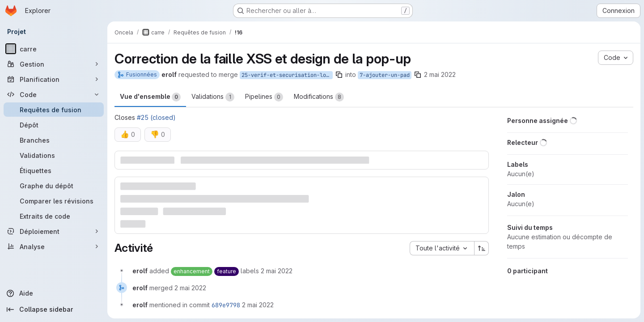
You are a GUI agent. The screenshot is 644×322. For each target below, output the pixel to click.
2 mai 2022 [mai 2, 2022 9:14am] (440, 74)
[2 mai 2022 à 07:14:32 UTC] (277, 271)
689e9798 (226, 305)
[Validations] (54, 155)
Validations (213, 97)
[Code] (54, 94)
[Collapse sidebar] (54, 309)
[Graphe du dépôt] (54, 186)
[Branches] (54, 140)
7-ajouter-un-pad (385, 75)
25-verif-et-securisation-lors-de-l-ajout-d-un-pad (287, 75)
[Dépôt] (54, 125)
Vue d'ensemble (150, 97)
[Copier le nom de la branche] (339, 75)
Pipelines (264, 97)
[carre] (54, 49)
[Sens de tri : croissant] (482, 248)
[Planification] (54, 79)
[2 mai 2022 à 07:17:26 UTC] (190, 288)
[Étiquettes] (54, 170)
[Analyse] (54, 246)
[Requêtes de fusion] (54, 110)
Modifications (319, 97)
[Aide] (54, 293)
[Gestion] (54, 64)
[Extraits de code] (54, 216)
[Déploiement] (54, 231)
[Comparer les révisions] (54, 201)
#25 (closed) (156, 117)
